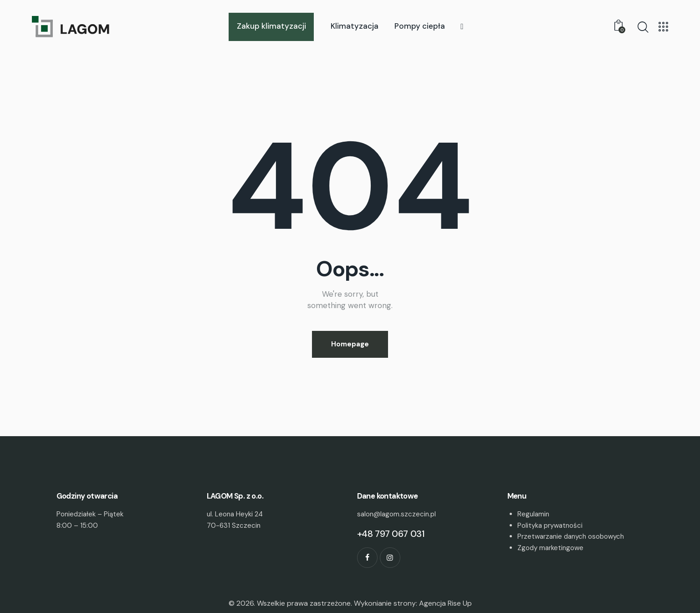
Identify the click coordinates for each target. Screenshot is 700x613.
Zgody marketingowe (550, 548)
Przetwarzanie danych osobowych (571, 536)
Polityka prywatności (550, 525)
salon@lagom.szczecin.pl (396, 514)
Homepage (350, 344)
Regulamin (533, 514)
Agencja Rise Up (445, 603)
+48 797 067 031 (391, 534)
